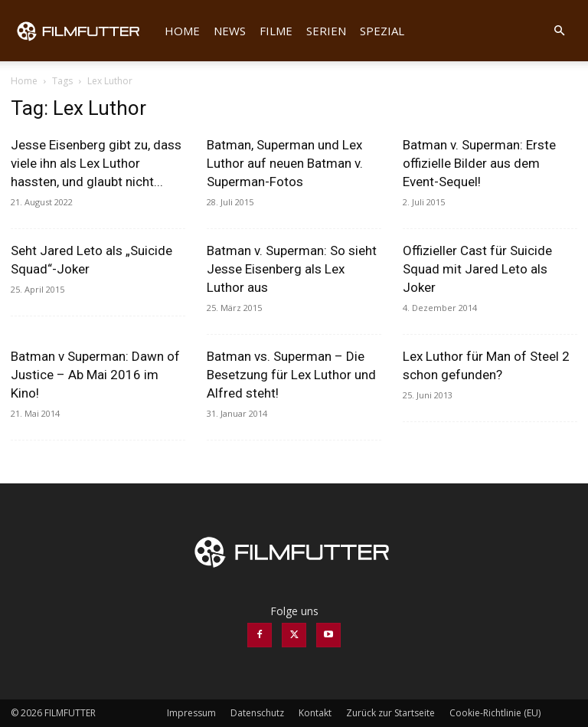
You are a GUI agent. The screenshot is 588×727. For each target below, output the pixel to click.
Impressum (191, 713)
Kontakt (315, 713)
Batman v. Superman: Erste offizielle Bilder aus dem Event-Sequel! (479, 163)
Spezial (382, 31)
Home (182, 31)
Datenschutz (257, 713)
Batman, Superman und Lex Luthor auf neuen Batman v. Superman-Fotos (285, 163)
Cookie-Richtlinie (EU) (495, 713)
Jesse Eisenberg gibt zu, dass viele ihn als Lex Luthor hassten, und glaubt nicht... (96, 163)
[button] (559, 31)
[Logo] (84, 31)
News (230, 31)
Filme (276, 31)
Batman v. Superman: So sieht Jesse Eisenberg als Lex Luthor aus (292, 269)
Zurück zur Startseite (390, 713)
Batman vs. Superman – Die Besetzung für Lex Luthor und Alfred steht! (291, 375)
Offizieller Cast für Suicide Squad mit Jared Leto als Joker (477, 269)
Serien (326, 31)
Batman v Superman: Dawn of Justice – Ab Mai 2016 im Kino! (95, 375)
